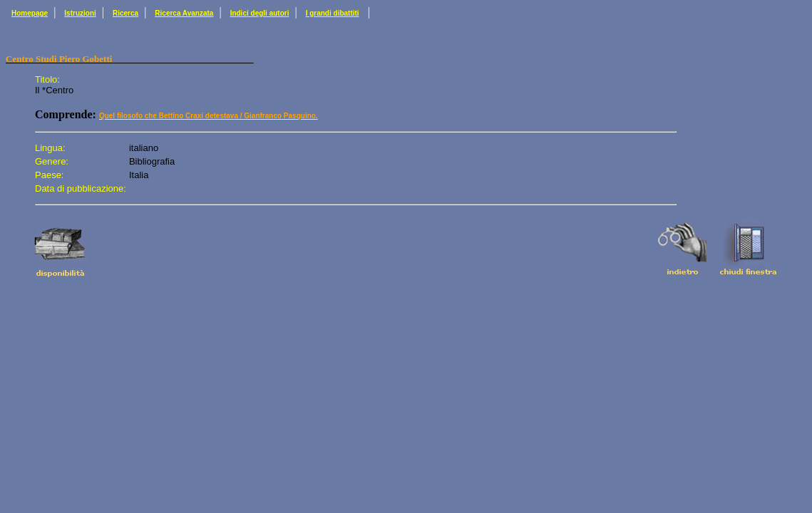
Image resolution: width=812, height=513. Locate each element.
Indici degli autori (260, 13)
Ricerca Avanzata (184, 13)
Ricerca (125, 13)
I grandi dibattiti (333, 13)
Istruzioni (80, 13)
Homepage (30, 13)
